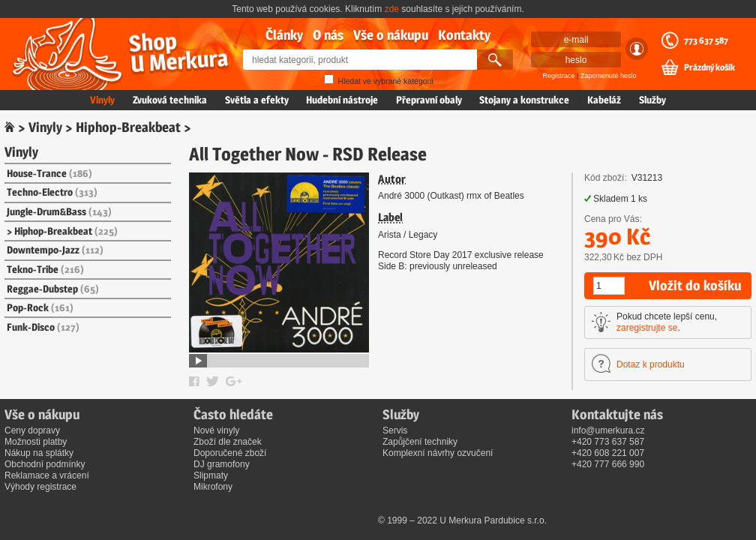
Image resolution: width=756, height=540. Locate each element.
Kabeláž (604, 100)
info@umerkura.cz (608, 430)
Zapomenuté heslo (609, 76)
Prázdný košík (709, 67)
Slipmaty (211, 475)
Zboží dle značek (228, 442)
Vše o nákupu (391, 35)
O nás (328, 35)
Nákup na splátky (39, 453)
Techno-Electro (52, 192)
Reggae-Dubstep (53, 289)
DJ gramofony (222, 464)
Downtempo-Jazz (55, 250)
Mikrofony (213, 487)
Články (284, 35)
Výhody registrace (40, 487)
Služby (652, 100)
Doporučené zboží (230, 453)
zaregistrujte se (647, 328)
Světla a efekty (257, 100)
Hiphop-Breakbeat (128, 127)
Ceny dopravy (32, 430)
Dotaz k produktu (651, 364)
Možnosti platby (36, 442)
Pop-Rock (40, 307)
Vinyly (102, 100)
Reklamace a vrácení (47, 475)
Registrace (559, 76)
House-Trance (49, 173)
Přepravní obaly (429, 100)
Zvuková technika (170, 100)
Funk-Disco (43, 327)
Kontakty (464, 35)
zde (392, 9)
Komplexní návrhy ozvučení (438, 453)
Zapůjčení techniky (420, 442)
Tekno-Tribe (45, 269)
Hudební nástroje (342, 100)
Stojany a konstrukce (524, 100)
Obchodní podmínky (45, 464)
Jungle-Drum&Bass (59, 211)
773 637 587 (706, 40)
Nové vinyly (216, 430)
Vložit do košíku (695, 285)
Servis (395, 430)
